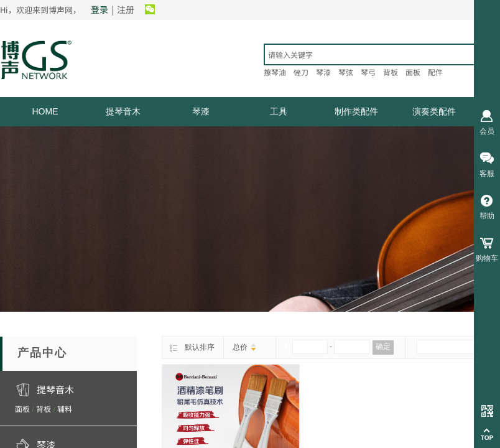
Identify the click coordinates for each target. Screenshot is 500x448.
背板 (44, 408)
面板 (22, 408)
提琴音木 (123, 111)
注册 (126, 9)
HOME (45, 111)
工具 (279, 111)
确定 (383, 347)
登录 (100, 9)
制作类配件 (356, 111)
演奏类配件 (434, 111)
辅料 (65, 408)
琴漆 (201, 111)
